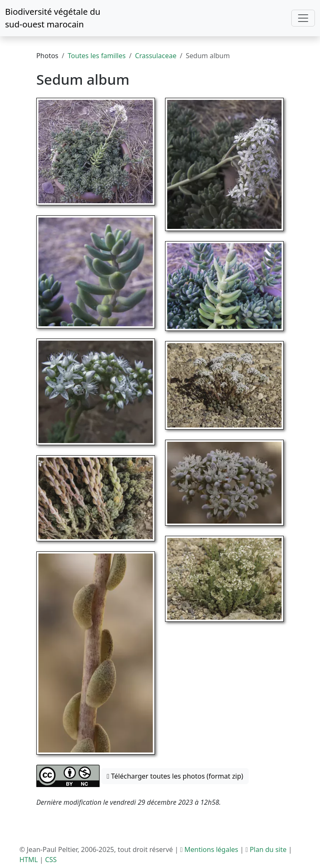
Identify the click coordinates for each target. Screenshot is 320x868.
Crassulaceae (156, 56)
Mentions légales (212, 849)
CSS (51, 860)
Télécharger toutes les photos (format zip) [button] (175, 776)
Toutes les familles (96, 56)
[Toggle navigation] (303, 18)
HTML (29, 860)
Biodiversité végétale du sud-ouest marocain (53, 18)
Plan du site (268, 849)
